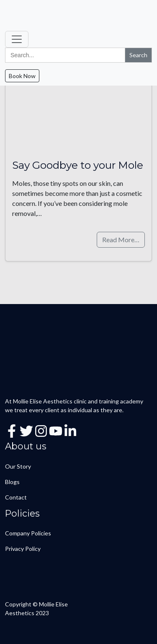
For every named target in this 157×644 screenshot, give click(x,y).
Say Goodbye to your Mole (78, 165)
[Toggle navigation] (17, 39)
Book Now (22, 76)
